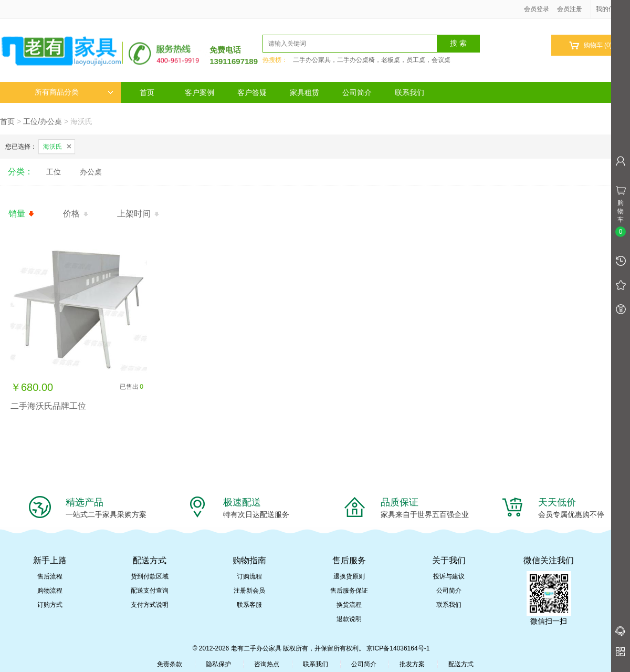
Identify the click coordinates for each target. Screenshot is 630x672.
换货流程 (349, 605)
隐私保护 (218, 664)
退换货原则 (349, 576)
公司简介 (357, 92)
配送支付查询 (150, 591)
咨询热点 (267, 664)
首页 (147, 92)
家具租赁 (304, 92)
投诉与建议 (449, 576)
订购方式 (50, 605)
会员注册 (570, 9)
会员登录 (537, 9)
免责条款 (170, 664)
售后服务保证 (349, 591)
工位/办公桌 (43, 121)
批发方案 (412, 664)
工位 (54, 172)
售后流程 (50, 576)
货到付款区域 (150, 576)
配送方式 (461, 664)
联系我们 (409, 92)
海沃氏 (52, 147)
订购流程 (249, 576)
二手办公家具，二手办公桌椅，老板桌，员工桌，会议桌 (372, 60)
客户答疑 (252, 92)
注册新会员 (249, 591)
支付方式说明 (150, 605)
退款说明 (349, 619)
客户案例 (199, 92)
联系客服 (249, 605)
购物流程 (50, 591)
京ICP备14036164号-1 (398, 648)
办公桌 (91, 172)
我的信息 (612, 9)
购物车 (590, 45)
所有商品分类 (74, 92)
